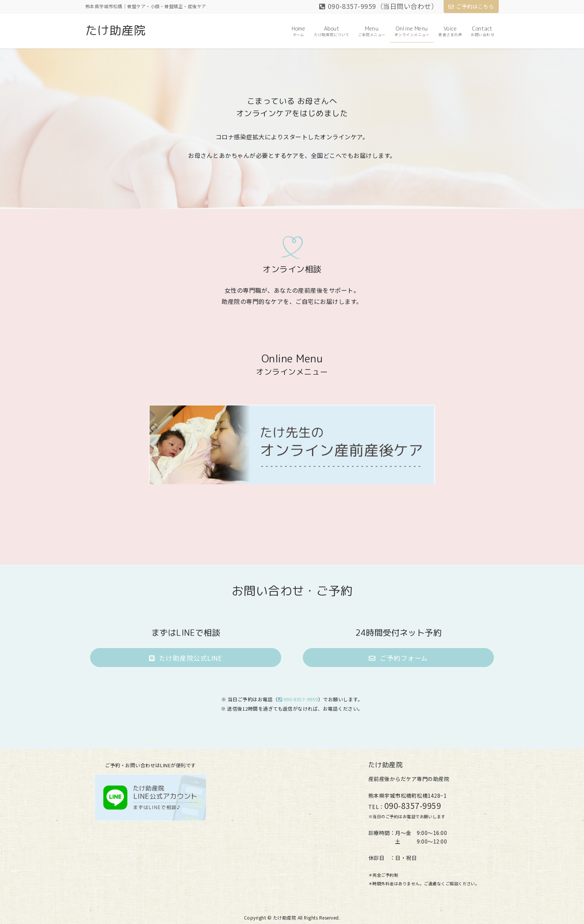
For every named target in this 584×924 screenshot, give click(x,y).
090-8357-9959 (298, 699)
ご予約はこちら (471, 6)
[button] (185, 658)
